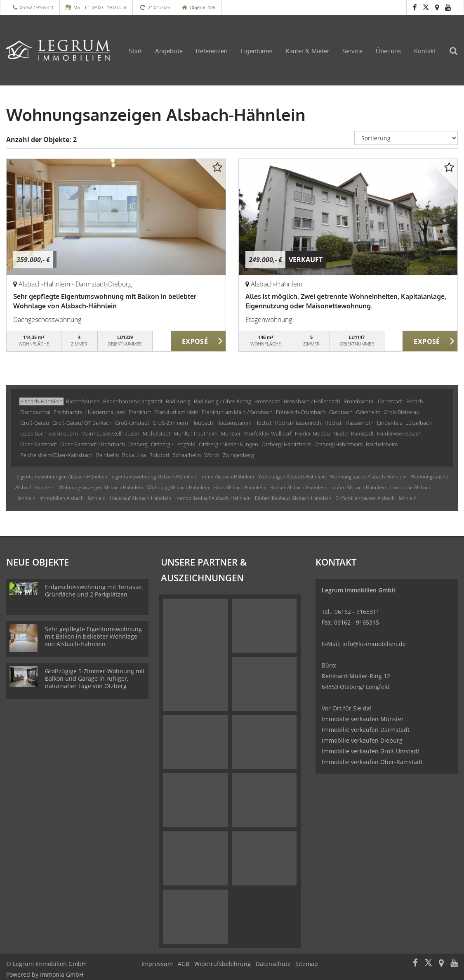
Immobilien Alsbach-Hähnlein (73, 498)
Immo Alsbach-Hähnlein (227, 477)
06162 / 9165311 (37, 7)
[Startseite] (58, 50)
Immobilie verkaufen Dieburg (362, 740)
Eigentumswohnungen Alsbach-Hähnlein (62, 477)
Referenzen (212, 51)
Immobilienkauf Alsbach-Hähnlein (213, 498)
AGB (184, 964)
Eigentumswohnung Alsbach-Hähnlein (154, 477)
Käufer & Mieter (307, 51)
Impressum (157, 964)
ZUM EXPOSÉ (198, 341)
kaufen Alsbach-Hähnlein (358, 487)
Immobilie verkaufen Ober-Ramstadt (372, 762)
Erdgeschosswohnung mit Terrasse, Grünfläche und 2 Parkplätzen (94, 591)
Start (135, 51)
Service (352, 51)
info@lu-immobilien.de (374, 644)
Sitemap (307, 964)
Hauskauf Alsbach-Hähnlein (140, 498)
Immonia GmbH (62, 974)
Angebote (169, 51)
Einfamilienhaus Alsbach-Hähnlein (293, 498)
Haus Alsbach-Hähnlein (239, 487)
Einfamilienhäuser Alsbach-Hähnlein (376, 498)
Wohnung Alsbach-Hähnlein (178, 487)
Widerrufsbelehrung (223, 964)
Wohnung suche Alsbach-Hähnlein (368, 477)
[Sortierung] (406, 138)
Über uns (388, 51)
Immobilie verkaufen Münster (363, 719)
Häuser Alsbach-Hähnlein (298, 487)
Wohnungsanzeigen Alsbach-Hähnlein (101, 487)
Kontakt (425, 51)
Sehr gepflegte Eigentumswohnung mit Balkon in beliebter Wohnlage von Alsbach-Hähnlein (93, 636)
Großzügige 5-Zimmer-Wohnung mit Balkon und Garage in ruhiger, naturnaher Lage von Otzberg (95, 678)
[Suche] (458, 56)
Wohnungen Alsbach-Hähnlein (292, 477)
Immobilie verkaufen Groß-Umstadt (371, 751)
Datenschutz (273, 964)
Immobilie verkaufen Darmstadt (366, 730)
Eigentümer (257, 51)
